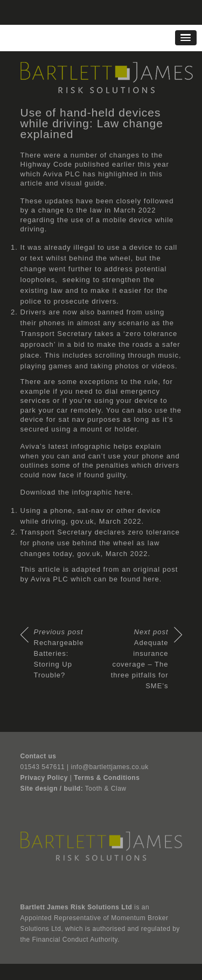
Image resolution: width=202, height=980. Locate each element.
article (32, 183)
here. (124, 492)
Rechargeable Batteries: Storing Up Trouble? (59, 653)
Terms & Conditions (107, 778)
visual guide (83, 183)
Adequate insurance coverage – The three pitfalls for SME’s (140, 659)
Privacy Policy (44, 778)
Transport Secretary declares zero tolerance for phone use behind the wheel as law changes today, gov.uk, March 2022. (100, 543)
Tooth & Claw (106, 789)
